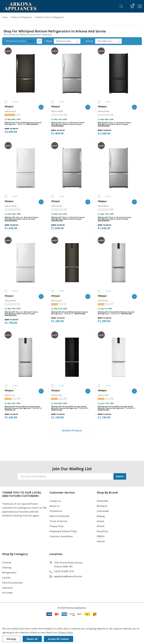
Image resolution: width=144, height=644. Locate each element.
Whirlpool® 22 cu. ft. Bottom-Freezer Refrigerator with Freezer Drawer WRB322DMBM (68, 124)
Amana (100, 521)
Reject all (32, 639)
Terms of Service (58, 521)
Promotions (56, 511)
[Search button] (121, 6)
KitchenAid (102, 501)
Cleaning (7, 568)
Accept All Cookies (58, 639)
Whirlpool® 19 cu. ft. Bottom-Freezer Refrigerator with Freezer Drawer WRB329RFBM (115, 219)
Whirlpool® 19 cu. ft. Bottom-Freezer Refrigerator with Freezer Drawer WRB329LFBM (68, 219)
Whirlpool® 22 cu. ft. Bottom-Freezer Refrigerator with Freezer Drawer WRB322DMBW (21, 219)
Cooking (7, 562)
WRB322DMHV (10, 111)
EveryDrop (102, 531)
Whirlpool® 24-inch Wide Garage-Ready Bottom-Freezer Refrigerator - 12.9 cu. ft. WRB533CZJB (70, 408)
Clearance (7, 588)
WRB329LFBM (57, 206)
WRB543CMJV (56, 301)
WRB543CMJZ (103, 301)
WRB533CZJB (56, 395)
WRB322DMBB (103, 111)
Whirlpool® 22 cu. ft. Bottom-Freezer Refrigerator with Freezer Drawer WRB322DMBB (115, 124)
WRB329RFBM (103, 206)
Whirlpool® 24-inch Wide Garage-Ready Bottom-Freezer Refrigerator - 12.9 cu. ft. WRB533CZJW (117, 408)
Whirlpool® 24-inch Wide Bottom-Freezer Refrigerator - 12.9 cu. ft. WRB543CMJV (70, 313)
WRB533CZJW (103, 395)
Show (49, 41)
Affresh (101, 526)
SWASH (101, 536)
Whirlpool (102, 506)
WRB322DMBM (57, 111)
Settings (11, 639)
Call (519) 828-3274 (64, 571)
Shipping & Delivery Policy (63, 531)
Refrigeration (9, 573)
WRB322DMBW (11, 206)
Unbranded (103, 511)
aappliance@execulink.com (68, 576)
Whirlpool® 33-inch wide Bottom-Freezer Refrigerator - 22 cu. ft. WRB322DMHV (23, 124)
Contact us (55, 501)
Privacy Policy (57, 526)
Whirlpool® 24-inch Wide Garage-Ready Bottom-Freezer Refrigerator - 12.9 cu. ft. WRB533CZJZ (23, 408)
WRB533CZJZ (10, 395)
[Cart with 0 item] (132, 6)
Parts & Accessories (12, 583)
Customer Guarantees (61, 536)
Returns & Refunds (59, 516)
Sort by (89, 41)
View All (101, 541)
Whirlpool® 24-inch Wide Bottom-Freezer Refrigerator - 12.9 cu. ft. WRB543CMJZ (116, 313)
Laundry (6, 578)
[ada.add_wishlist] (41, 107)
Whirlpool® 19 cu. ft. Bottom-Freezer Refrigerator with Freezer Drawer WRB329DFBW (21, 314)
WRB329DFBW (10, 301)
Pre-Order (7, 593)
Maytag (101, 516)
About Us (54, 506)
